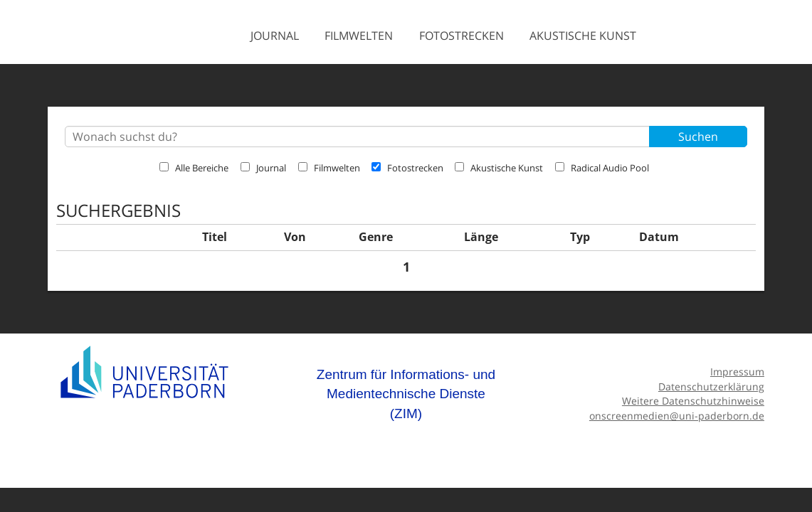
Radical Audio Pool (602, 168)
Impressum (737, 372)
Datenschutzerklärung (711, 386)
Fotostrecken (462, 36)
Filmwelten (359, 36)
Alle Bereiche (194, 168)
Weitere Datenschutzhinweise (693, 401)
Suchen (698, 137)
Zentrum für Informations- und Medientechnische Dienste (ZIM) (406, 394)
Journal (275, 36)
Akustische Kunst (583, 36)
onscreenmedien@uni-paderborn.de (677, 416)
